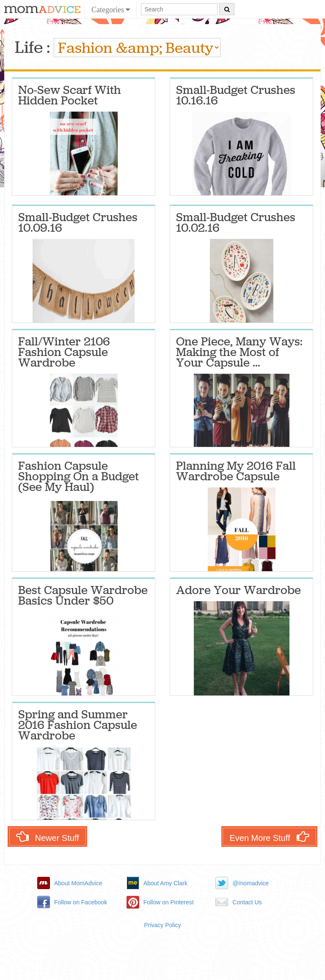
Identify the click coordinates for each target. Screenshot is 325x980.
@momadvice (251, 883)
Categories (111, 10)
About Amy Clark (165, 883)
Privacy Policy (162, 925)
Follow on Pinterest (169, 902)
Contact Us (247, 902)
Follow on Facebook (81, 902)
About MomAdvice (78, 883)
